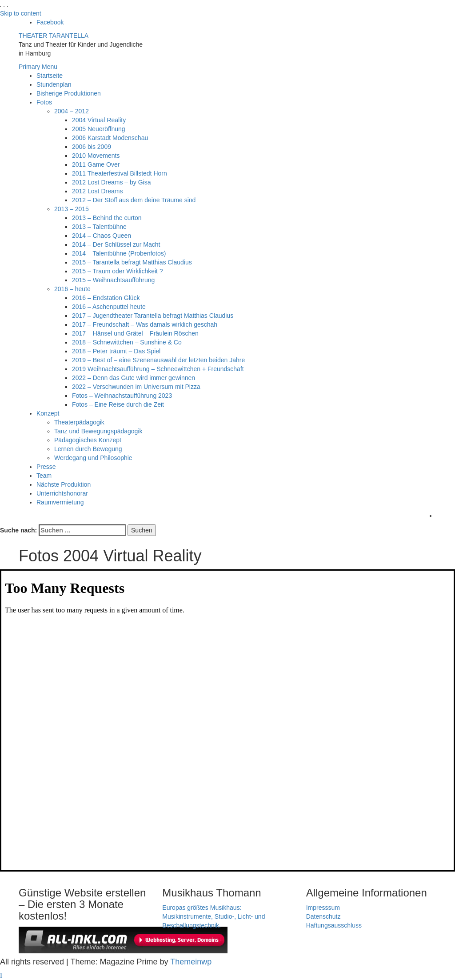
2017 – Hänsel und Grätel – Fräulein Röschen (135, 333)
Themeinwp (191, 962)
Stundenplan (54, 84)
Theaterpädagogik (79, 422)
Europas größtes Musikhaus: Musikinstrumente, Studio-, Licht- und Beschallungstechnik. (214, 916)
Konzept (48, 413)
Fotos (44, 102)
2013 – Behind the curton (107, 218)
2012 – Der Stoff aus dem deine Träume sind (134, 200)
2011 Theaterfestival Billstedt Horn (120, 173)
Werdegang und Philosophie (93, 458)
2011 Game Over (96, 164)
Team (44, 476)
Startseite (50, 76)
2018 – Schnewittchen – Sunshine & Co (127, 342)
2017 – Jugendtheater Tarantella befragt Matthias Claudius (153, 316)
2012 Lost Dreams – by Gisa (111, 182)
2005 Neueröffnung (99, 129)
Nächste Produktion (64, 484)
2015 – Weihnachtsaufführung (113, 280)
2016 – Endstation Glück (106, 298)
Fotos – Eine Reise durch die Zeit (118, 404)
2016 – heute (72, 289)
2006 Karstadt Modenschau (110, 138)
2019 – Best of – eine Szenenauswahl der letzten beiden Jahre (158, 360)
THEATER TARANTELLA (54, 36)
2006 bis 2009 (92, 147)
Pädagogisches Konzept (88, 440)
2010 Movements (96, 156)
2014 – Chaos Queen (102, 236)
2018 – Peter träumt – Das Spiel (116, 351)
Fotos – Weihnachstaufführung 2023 (122, 396)
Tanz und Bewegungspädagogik (98, 431)
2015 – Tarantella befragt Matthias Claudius (132, 262)
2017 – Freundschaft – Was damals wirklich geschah (145, 324)
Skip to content (21, 13)
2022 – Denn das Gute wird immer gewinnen (134, 378)
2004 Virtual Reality (99, 120)
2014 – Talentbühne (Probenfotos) (119, 253)
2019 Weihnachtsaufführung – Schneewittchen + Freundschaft (158, 369)
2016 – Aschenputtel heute (109, 307)
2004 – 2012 (72, 111)
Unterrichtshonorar (62, 493)
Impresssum (323, 908)
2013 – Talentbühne (99, 227)
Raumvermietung (60, 502)
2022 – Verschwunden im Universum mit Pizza (136, 387)
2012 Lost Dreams (97, 191)
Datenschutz (323, 916)
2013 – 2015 (72, 209)
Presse (46, 467)
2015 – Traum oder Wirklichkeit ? (118, 271)
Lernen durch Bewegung (88, 449)
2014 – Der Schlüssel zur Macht (116, 244)
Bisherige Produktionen (69, 93)
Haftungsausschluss (334, 925)
